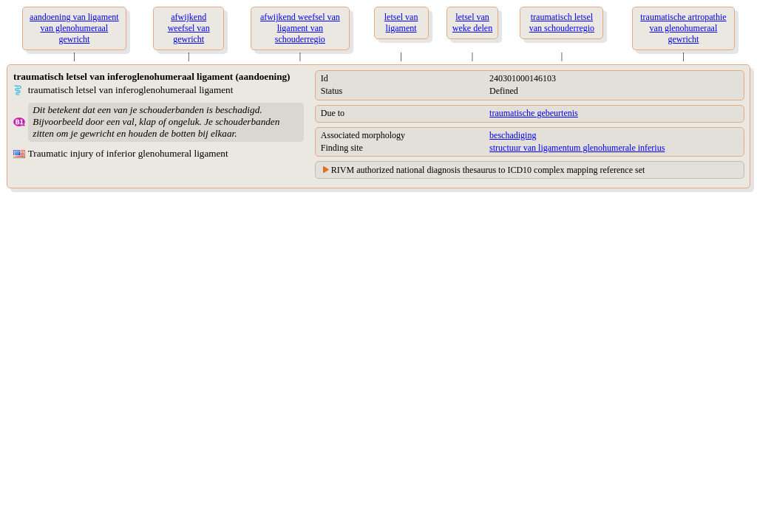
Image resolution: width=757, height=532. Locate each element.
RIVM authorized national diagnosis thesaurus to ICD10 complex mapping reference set (488, 170)
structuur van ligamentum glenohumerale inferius (577, 148)
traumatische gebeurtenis (534, 113)
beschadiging (513, 135)
